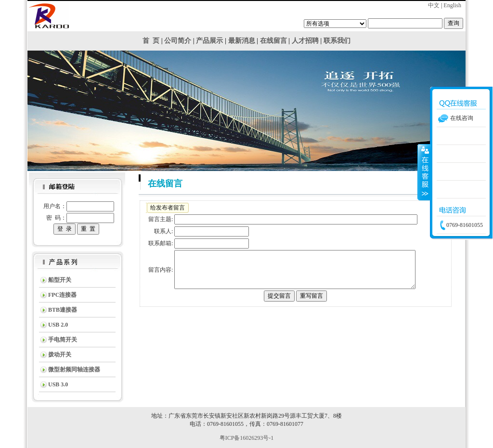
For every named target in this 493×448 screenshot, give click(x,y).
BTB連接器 (63, 310)
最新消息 (242, 41)
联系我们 (337, 41)
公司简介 (178, 41)
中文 (434, 5)
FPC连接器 (62, 295)
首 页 (151, 41)
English (452, 5)
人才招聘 (305, 41)
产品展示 (209, 41)
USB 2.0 (58, 325)
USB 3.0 (58, 384)
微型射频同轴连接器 (74, 369)
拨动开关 (60, 355)
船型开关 (60, 280)
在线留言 (273, 41)
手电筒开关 (63, 340)
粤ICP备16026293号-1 (247, 438)
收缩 (424, 172)
